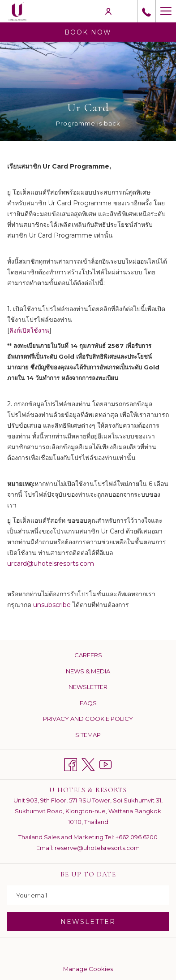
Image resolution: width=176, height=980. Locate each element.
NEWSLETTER (88, 922)
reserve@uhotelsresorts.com (97, 848)
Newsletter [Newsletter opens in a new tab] (99, 687)
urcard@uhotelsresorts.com (51, 564)
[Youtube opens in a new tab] (105, 763)
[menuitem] (88, 655)
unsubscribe (52, 605)
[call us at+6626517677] (146, 11)
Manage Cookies (88, 969)
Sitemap (88, 735)
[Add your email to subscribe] (88, 895)
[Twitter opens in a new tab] (88, 763)
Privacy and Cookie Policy (88, 719)
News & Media (88, 671)
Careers (88, 655)
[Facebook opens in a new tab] (71, 763)
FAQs (88, 703)
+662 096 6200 (137, 837)
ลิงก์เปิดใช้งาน (29, 330)
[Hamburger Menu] (166, 11)
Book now (88, 32)
